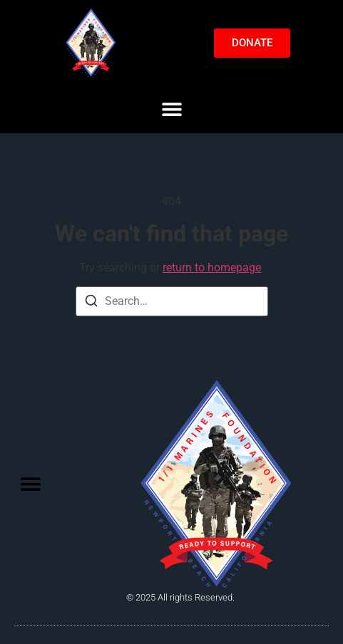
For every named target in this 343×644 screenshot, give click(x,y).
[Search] (91, 303)
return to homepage (212, 268)
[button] (171, 109)
